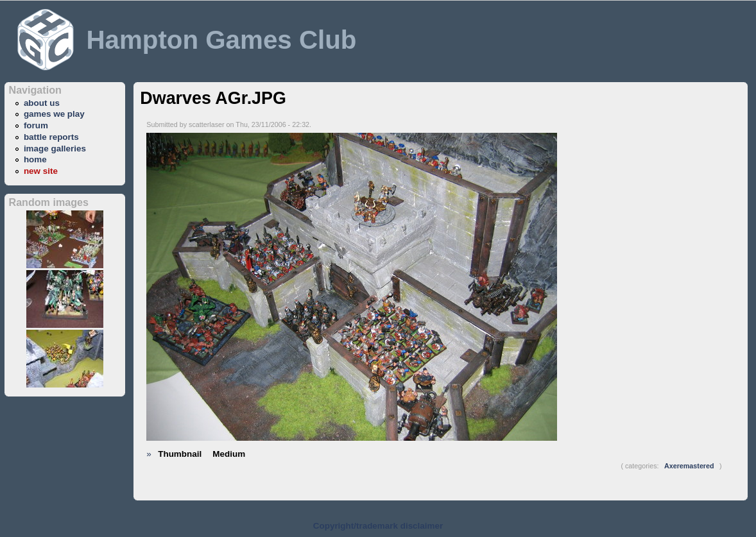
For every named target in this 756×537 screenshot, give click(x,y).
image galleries (55, 149)
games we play (54, 114)
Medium (229, 454)
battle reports (51, 137)
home (35, 159)
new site (41, 171)
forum (36, 125)
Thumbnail (180, 454)
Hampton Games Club (221, 40)
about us (42, 103)
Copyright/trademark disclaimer (378, 526)
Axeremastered (689, 466)
